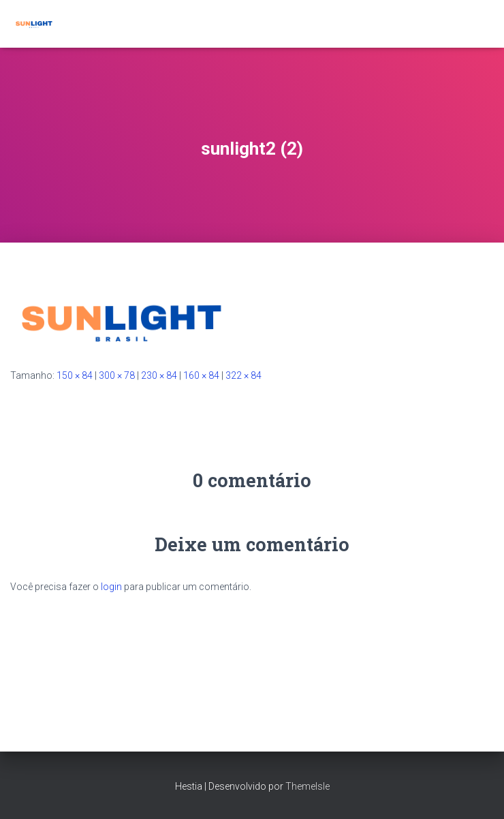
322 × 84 (243, 375)
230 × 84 (159, 375)
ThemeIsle (308, 786)
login (111, 587)
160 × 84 (201, 375)
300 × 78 (117, 375)
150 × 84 (75, 375)
